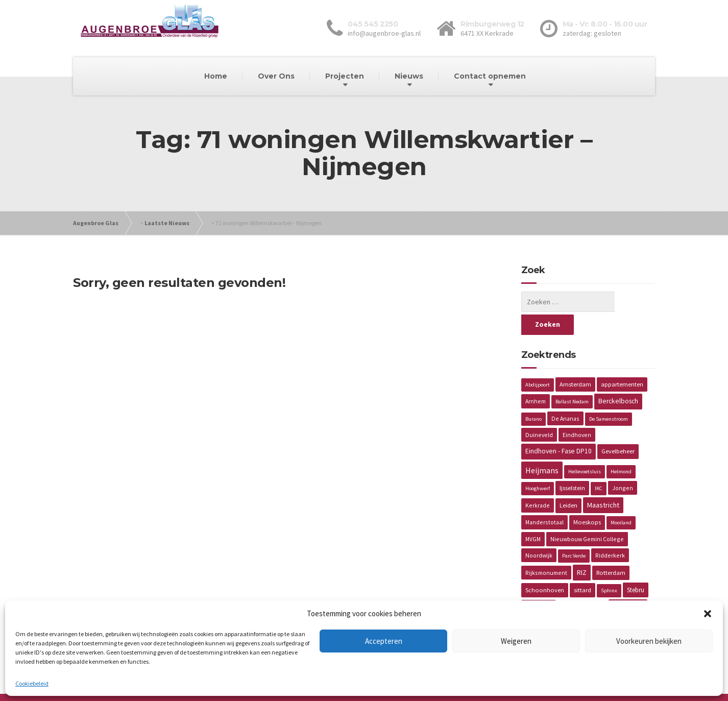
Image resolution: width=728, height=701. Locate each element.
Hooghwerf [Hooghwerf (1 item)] (538, 465)
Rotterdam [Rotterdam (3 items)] (611, 550)
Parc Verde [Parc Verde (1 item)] (574, 533)
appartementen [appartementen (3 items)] (622, 361)
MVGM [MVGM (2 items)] (533, 516)
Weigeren (516, 641)
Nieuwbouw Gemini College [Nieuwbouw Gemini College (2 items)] (587, 516)
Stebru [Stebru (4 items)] (636, 567)
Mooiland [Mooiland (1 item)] (621, 500)
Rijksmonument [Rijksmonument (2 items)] (546, 550)
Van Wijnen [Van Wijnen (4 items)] (628, 584)
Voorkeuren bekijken (649, 641)
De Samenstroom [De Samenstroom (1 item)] (609, 396)
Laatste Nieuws (167, 223)
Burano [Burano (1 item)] (533, 396)
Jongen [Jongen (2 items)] (623, 465)
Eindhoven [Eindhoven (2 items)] (577, 412)
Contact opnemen (490, 76)
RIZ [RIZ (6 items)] (582, 549)
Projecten (345, 76)
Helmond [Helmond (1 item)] (621, 449)
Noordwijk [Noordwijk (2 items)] (539, 532)
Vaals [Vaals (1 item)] (567, 584)
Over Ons (276, 76)
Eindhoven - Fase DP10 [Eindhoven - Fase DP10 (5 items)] (559, 428)
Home (216, 76)
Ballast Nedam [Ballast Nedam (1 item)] (572, 379)
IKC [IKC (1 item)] (599, 465)
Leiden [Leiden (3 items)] (568, 482)
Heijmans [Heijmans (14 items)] (542, 447)
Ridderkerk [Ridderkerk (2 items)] (610, 532)
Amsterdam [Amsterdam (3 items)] (575, 361)
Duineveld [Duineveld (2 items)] (539, 412)
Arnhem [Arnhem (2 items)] (536, 378)
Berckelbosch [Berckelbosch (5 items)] (618, 378)
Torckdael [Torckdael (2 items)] (539, 584)
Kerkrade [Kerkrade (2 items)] (538, 482)
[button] (708, 614)
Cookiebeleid (32, 683)
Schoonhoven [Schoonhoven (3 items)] (545, 567)
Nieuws (409, 76)
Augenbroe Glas (96, 223)
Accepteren (384, 641)
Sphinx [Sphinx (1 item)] (609, 567)
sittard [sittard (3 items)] (583, 567)
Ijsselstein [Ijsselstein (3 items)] (572, 465)
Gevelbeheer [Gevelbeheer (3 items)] (618, 428)
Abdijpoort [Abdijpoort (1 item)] (538, 362)
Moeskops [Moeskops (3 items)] (587, 499)
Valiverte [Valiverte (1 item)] (593, 584)
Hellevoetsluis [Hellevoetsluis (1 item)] (585, 449)
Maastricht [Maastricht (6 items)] (603, 482)
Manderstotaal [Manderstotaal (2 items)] (544, 499)
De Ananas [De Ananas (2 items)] (565, 395)
